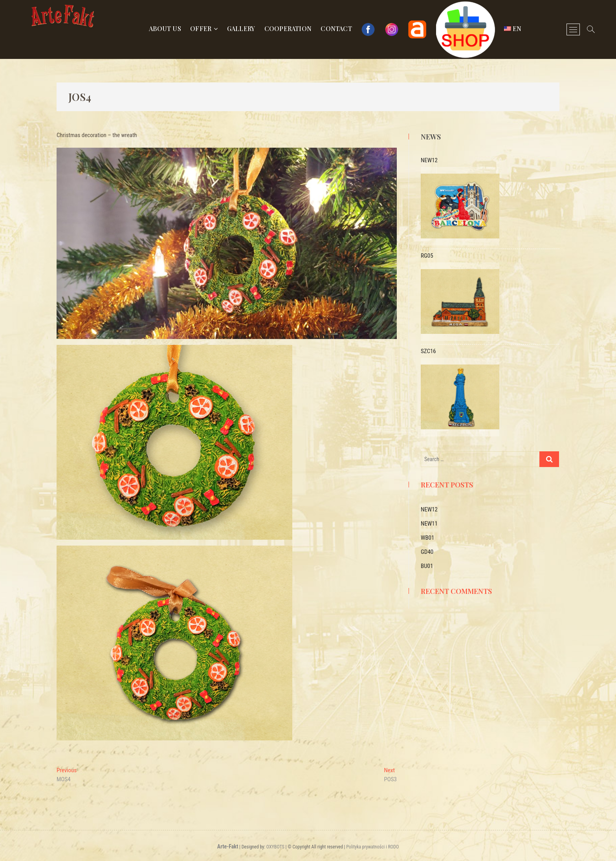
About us (165, 28)
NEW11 (429, 524)
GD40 (427, 552)
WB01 (427, 538)
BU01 (427, 566)
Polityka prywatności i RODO (372, 847)
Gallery (241, 28)
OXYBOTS (275, 847)
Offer (201, 28)
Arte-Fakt (228, 846)
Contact (336, 28)
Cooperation (288, 28)
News (431, 137)
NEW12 (429, 509)
